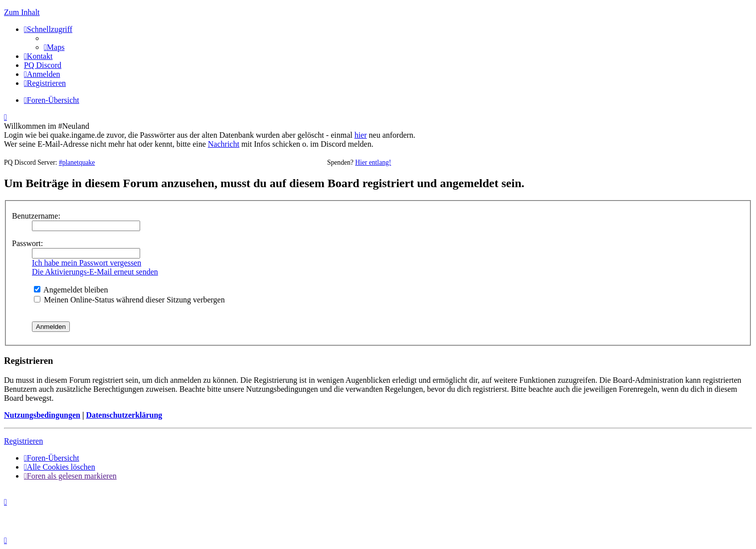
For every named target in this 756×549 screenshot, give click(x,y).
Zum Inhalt (22, 12)
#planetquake (77, 162)
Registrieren (23, 441)
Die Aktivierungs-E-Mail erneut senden (95, 272)
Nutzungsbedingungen (42, 415)
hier (361, 135)
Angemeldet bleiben (71, 290)
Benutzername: (36, 216)
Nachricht (224, 144)
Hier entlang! (373, 162)
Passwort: (27, 243)
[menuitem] (54, 47)
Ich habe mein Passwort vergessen (87, 263)
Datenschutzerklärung (124, 415)
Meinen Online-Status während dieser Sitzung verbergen (129, 300)
